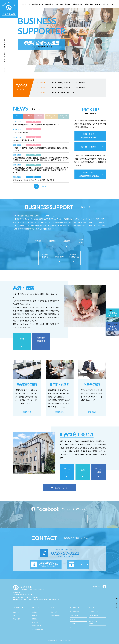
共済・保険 (54, 612)
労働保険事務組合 (56, 615)
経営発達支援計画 (37, 626)
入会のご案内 (74, 616)
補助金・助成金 (94, 616)
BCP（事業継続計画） (38, 629)
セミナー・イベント (95, 611)
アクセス (73, 624)
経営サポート (36, 607)
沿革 (14, 615)
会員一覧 (73, 620)
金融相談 (34, 619)
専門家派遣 (35, 622)
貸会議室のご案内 (75, 607)
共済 (52, 607)
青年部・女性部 (75, 611)
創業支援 (34, 615)
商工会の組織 (16, 619)
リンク (72, 628)
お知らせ (92, 607)
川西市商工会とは (18, 607)
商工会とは (16, 612)
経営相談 (34, 612)
